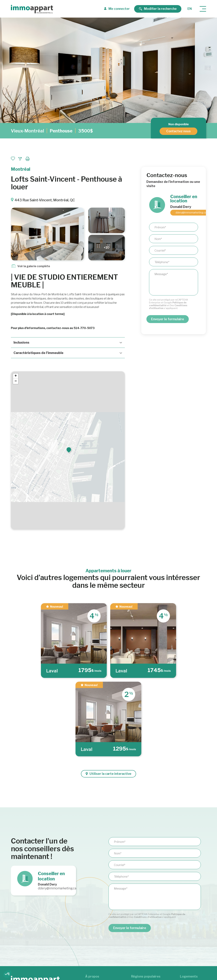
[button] (69, 450)
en (190, 9)
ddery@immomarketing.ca (191, 212)
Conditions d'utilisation (148, 917)
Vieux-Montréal (27, 131)
